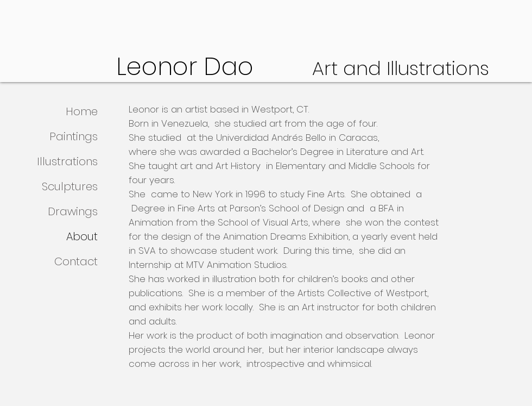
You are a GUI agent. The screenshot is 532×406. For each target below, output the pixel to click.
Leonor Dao (214, 67)
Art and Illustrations (401, 68)
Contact (76, 261)
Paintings (74, 136)
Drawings (73, 211)
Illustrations (67, 161)
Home (82, 111)
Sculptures (70, 186)
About (82, 236)
